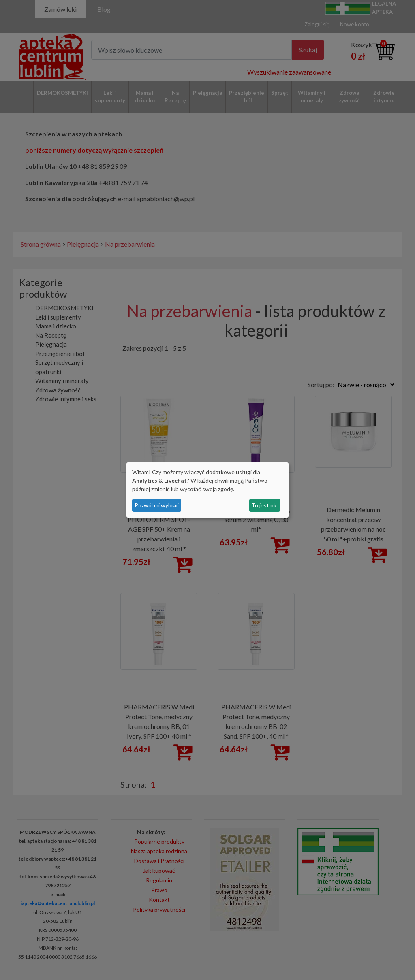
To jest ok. (264, 505)
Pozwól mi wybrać (157, 505)
